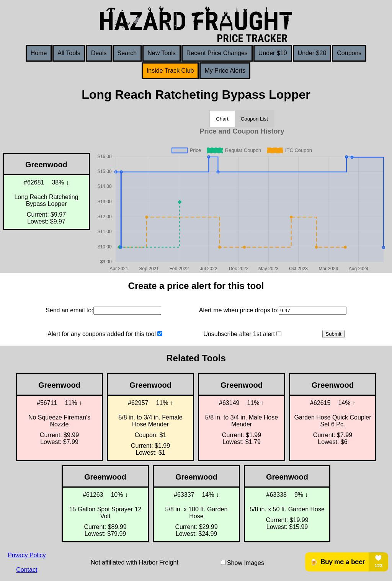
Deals (99, 53)
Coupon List (254, 119)
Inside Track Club (170, 71)
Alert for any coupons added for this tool (102, 334)
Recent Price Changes (217, 53)
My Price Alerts (225, 71)
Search (127, 53)
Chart (222, 119)
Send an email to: (69, 310)
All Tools (69, 53)
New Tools (162, 53)
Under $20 (312, 53)
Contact (27, 570)
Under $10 (273, 53)
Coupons (349, 53)
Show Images (246, 563)
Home (39, 53)
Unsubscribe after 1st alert (239, 334)
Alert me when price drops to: (239, 310)
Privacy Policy (27, 555)
